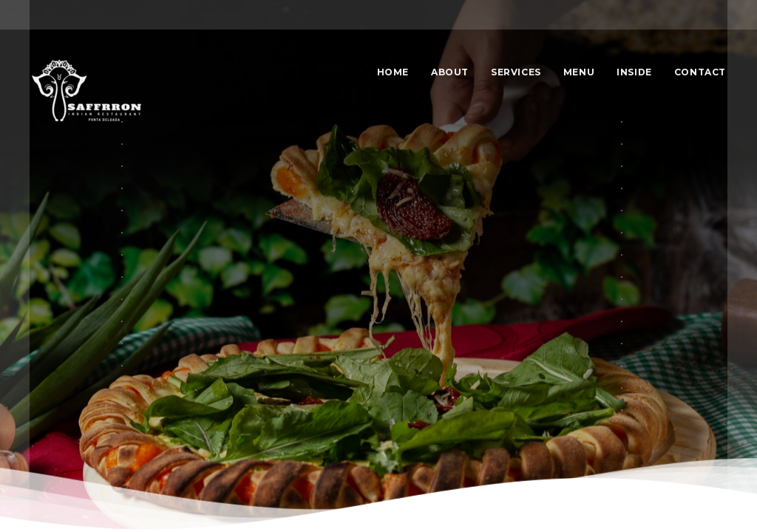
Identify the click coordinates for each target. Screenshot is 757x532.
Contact (700, 72)
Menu (579, 72)
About (450, 72)
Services (516, 72)
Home (393, 72)
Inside (634, 72)
